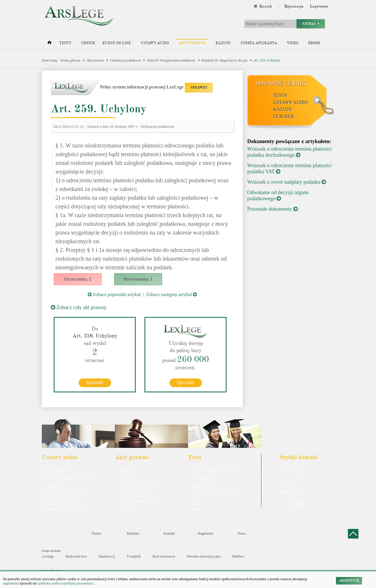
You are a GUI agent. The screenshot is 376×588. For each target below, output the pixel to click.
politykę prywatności (79, 583)
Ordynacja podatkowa (125, 60)
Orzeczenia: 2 (78, 279)
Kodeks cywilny (57, 485)
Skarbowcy (107, 556)
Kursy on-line (117, 43)
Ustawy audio (155, 43)
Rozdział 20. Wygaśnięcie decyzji (225, 60)
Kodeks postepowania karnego (66, 508)
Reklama (133, 533)
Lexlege (48, 556)
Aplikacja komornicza (206, 477)
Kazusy (223, 43)
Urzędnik (134, 556)
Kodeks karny (128, 469)
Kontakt (169, 533)
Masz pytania (291, 504)
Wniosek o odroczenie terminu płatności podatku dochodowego (289, 152)
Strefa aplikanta (259, 43)
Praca (242, 533)
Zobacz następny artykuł (172, 294)
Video (293, 43)
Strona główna (70, 60)
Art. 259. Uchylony (267, 60)
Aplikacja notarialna (205, 485)
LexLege (284, 116)
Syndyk (197, 501)
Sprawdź (95, 382)
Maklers (238, 556)
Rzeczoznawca (164, 556)
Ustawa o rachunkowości (62, 501)
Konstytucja (127, 508)
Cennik (88, 43)
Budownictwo (76, 556)
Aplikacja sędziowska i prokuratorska (216, 493)
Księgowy (199, 508)
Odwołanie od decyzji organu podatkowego (278, 195)
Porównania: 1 (138, 279)
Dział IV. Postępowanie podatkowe (171, 60)
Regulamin (206, 533)
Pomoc (96, 533)
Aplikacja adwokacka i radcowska (214, 469)
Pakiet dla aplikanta (59, 469)
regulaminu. (11, 583)
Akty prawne (192, 43)
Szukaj (311, 24)
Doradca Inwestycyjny (204, 556)
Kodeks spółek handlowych (137, 493)
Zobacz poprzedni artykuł (114, 294)
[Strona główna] (49, 44)
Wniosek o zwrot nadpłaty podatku (286, 182)
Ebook (314, 43)
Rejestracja (294, 6)
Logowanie (319, 6)
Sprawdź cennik (281, 83)
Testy (65, 43)
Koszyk (263, 6)
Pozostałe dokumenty (272, 209)
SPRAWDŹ (199, 88)
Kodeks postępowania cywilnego (67, 493)
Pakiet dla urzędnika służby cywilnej (70, 477)
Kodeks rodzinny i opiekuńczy (139, 485)
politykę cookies (50, 583)
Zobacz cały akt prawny (79, 307)
